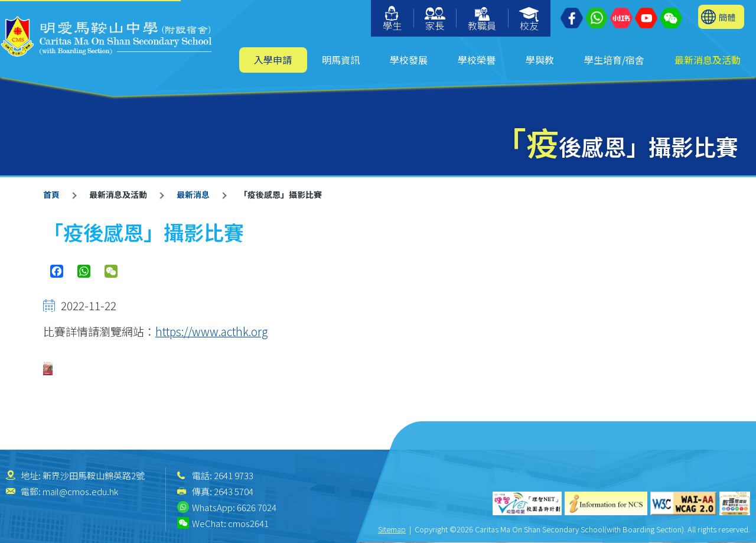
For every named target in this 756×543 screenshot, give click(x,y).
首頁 (51, 194)
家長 (435, 20)
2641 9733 (234, 475)
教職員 (482, 20)
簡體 (727, 17)
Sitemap (392, 529)
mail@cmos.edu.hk (80, 491)
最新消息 (193, 194)
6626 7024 (257, 507)
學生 (392, 19)
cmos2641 (248, 523)
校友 (529, 20)
